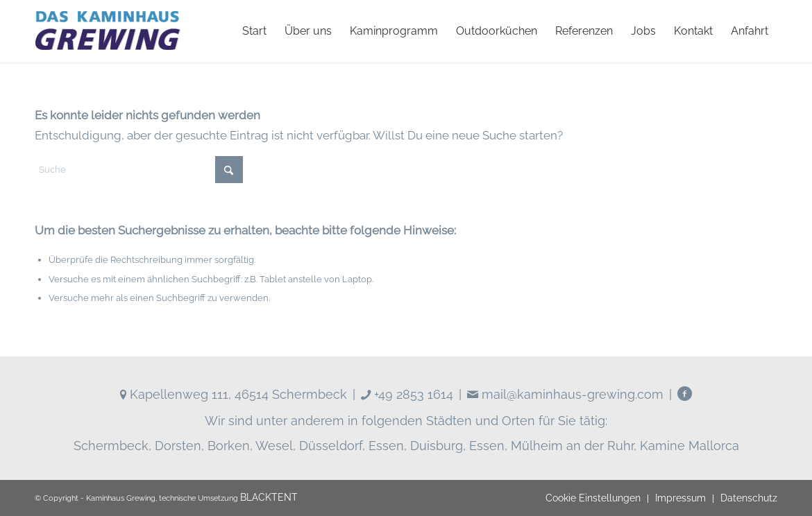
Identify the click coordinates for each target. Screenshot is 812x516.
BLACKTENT (269, 497)
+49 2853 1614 (407, 394)
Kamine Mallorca (690, 446)
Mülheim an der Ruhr (572, 446)
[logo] (108, 31)
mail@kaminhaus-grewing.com (565, 394)
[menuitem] (254, 31)
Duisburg (437, 446)
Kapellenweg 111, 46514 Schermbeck (234, 394)
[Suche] (139, 170)
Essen (386, 446)
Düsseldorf (331, 446)
